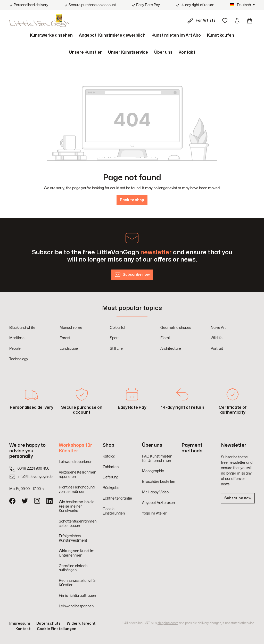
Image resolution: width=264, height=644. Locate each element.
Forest (65, 338)
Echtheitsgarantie (117, 498)
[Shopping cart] (250, 21)
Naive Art (218, 328)
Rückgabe (111, 488)
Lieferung (110, 477)
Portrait (217, 349)
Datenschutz (48, 623)
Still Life (116, 349)
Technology (19, 359)
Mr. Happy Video (155, 492)
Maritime (17, 338)
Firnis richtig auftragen (77, 596)
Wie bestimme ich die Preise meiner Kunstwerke (77, 506)
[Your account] (237, 21)
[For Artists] (203, 21)
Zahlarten (111, 467)
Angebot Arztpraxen (158, 503)
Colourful (117, 328)
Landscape (69, 349)
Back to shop (132, 200)
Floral (165, 338)
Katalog (109, 456)
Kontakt (23, 629)
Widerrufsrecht (81, 623)
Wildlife (217, 338)
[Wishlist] (225, 21)
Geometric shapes (176, 328)
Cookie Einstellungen (57, 629)
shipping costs (168, 623)
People (15, 349)
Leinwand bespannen (76, 606)
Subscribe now (238, 498)
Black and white (22, 328)
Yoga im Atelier (154, 513)
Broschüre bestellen (159, 482)
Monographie (153, 471)
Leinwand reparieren (76, 462)
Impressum (20, 623)
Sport (114, 338)
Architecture (171, 349)
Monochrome (71, 328)
